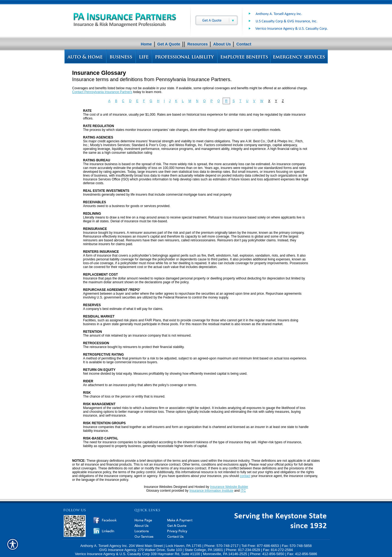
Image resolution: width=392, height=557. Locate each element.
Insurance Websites (158, 487)
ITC (243, 491)
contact (245, 476)
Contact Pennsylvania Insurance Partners (102, 92)
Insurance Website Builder (229, 487)
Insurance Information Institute (211, 491)
